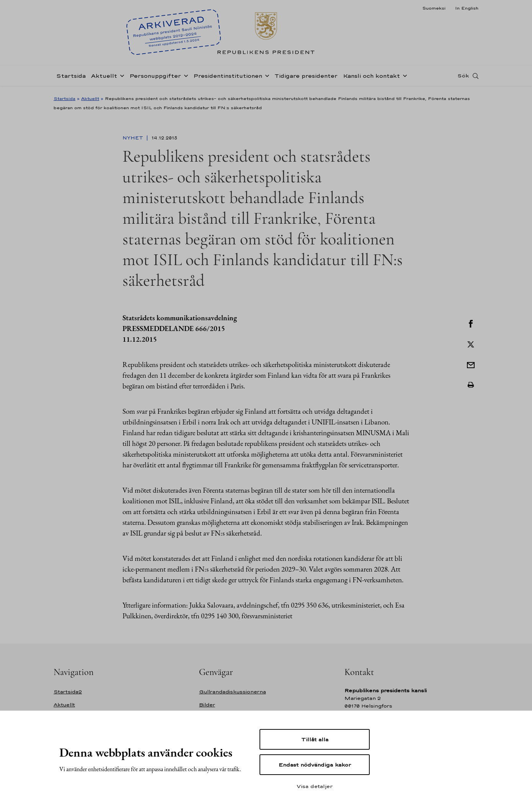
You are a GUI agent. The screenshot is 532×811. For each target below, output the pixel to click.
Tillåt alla (315, 739)
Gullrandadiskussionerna (233, 692)
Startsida (71, 78)
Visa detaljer (315, 786)
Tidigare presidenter (306, 78)
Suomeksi (434, 8)
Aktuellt (104, 78)
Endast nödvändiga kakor (315, 765)
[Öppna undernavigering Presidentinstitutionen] (266, 77)
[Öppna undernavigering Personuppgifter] (184, 77)
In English (467, 8)
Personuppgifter (155, 78)
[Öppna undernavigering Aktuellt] (121, 77)
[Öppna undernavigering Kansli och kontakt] (403, 77)
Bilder (207, 705)
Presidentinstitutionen (228, 78)
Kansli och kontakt (371, 78)
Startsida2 (68, 692)
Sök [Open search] (463, 78)
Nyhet (134, 138)
